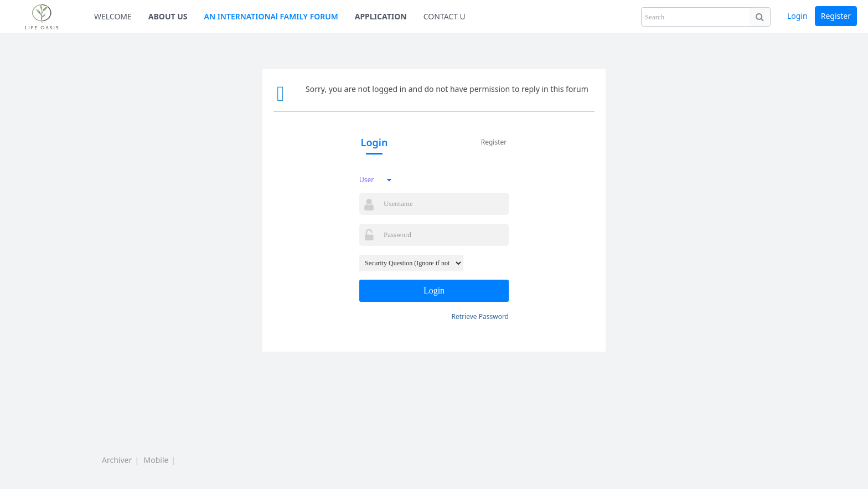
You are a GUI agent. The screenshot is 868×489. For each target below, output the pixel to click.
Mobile (156, 460)
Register (836, 16)
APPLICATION (381, 16)
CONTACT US (447, 16)
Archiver (117, 460)
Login (797, 16)
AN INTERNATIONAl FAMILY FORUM (271, 16)
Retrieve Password (480, 316)
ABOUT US (168, 16)
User (366, 180)
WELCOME (113, 16)
